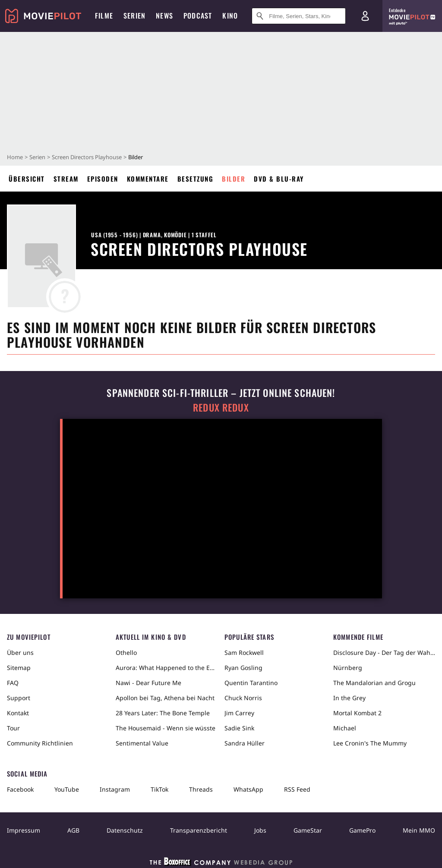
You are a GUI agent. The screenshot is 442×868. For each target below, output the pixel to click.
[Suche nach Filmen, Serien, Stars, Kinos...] (299, 16)
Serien (37, 157)
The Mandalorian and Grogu (374, 683)
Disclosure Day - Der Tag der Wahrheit (384, 653)
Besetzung (196, 179)
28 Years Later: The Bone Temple (163, 713)
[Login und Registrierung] (365, 16)
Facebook (20, 789)
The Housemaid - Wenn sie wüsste (166, 728)
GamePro (362, 830)
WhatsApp (248, 789)
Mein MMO (419, 830)
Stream (66, 179)
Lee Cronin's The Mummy (370, 743)
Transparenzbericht (199, 830)
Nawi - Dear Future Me (148, 683)
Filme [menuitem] (104, 16)
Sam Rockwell (244, 653)
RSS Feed (297, 789)
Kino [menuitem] (230, 16)
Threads (201, 789)
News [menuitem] (164, 16)
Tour (13, 728)
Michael (345, 728)
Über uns (20, 653)
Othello (126, 653)
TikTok (159, 789)
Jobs (260, 830)
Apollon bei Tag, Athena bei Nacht (165, 698)
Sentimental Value (142, 743)
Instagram (115, 789)
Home (15, 157)
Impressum (24, 830)
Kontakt (18, 713)
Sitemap (19, 668)
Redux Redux (221, 407)
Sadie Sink (239, 728)
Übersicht (27, 179)
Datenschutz (125, 830)
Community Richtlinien (40, 743)
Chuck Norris (243, 698)
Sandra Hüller (245, 743)
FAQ (13, 683)
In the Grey (349, 698)
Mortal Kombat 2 (357, 713)
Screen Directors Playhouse (87, 157)
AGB (73, 830)
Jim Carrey (239, 713)
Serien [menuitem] (134, 16)
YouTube (67, 789)
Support (19, 698)
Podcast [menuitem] (198, 16)
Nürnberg (348, 668)
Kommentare (148, 179)
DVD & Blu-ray (279, 179)
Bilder (234, 179)
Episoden (103, 179)
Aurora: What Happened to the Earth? (167, 668)
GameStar (308, 830)
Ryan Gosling (243, 668)
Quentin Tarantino (251, 683)
